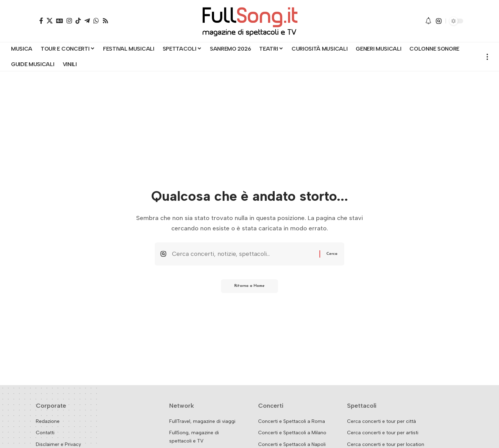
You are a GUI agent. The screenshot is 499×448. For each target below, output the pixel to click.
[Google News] (60, 21)
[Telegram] (87, 21)
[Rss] (105, 21)
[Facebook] (41, 21)
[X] (50, 21)
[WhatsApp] (96, 21)
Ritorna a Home (250, 287)
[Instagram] (69, 21)
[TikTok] (78, 21)
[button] (439, 21)
